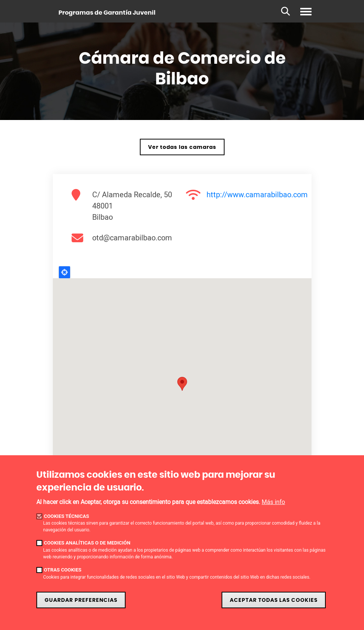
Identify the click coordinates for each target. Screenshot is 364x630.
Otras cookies (63, 570)
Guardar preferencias (81, 600)
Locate (64, 272)
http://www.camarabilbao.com (257, 194)
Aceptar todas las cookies (274, 600)
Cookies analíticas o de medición (87, 543)
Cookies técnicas (67, 516)
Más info (273, 502)
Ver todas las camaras (182, 147)
